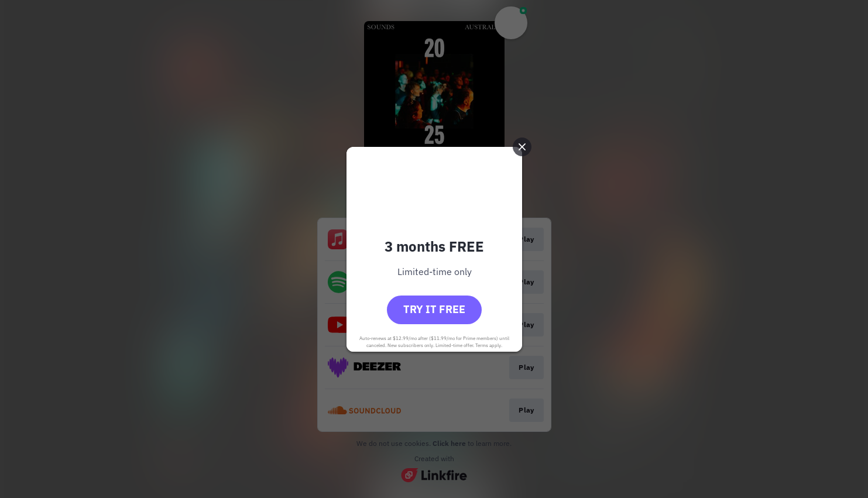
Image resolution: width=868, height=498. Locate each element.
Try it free (434, 309)
